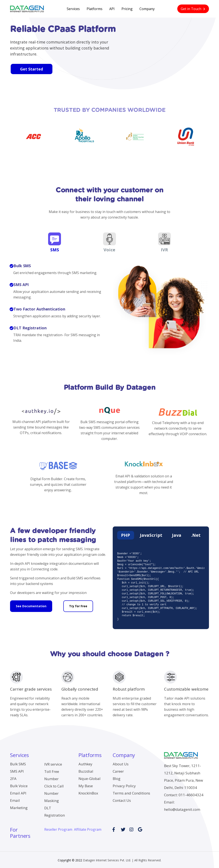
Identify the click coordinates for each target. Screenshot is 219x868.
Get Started (31, 69)
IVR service (53, 763)
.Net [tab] (195, 534)
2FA (13, 777)
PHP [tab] (126, 534)
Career (118, 770)
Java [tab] (177, 534)
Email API (18, 792)
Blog (117, 777)
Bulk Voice (19, 785)
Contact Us (122, 799)
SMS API (17, 770)
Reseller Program (58, 828)
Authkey (85, 763)
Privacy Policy (124, 785)
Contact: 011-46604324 (184, 794)
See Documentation (31, 603)
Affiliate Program (88, 828)
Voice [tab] (109, 241)
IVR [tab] (165, 241)
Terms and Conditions (131, 792)
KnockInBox (88, 792)
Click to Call (54, 785)
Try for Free (78, 603)
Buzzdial (86, 770)
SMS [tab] (55, 241)
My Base (86, 785)
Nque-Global (90, 777)
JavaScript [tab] (151, 534)
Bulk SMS (18, 763)
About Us (121, 763)
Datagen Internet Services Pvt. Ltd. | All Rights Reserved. (122, 859)
